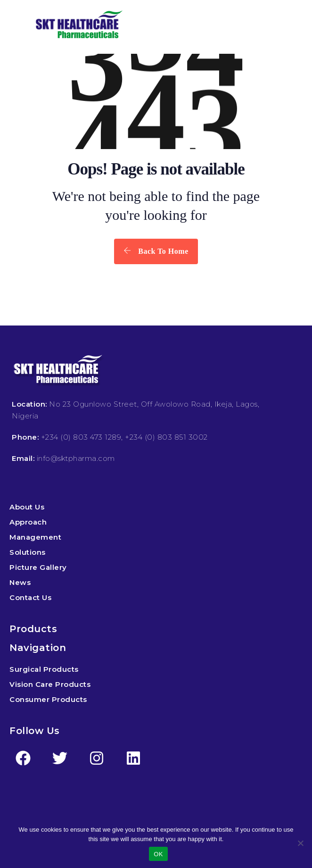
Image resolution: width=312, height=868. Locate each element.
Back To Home (156, 251)
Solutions (28, 552)
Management (35, 537)
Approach (28, 522)
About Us (27, 507)
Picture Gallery (38, 567)
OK (158, 854)
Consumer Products (48, 699)
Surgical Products (44, 669)
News (20, 582)
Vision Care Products (50, 684)
